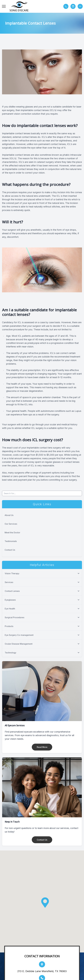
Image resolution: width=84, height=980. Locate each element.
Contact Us (10, 550)
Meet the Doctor (12, 533)
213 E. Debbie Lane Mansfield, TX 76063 (42, 971)
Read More (42, 747)
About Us (9, 515)
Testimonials (11, 541)
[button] (4, 6)
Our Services (11, 524)
